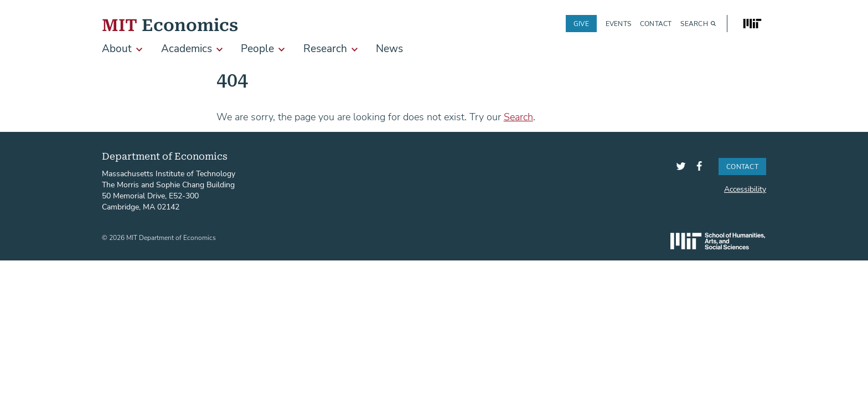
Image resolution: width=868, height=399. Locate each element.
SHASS (718, 241)
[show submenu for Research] (355, 50)
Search (694, 24)
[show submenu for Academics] (219, 50)
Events (618, 24)
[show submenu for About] (139, 50)
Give (581, 23)
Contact (656, 24)
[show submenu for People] (281, 50)
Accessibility (745, 189)
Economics (170, 24)
